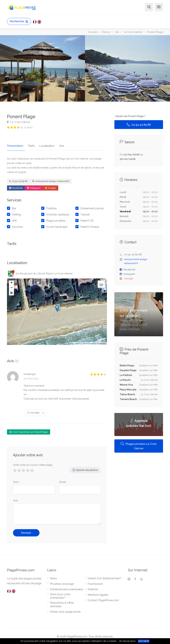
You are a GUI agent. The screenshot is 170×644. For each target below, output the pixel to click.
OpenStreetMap (89, 342)
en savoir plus (127, 641)
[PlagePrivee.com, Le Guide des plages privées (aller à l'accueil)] (22, 7)
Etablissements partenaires (67, 588)
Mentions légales (98, 593)
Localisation (44, 144)
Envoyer (26, 531)
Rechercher (19, 21)
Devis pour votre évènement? (60, 595)
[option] (127, 68)
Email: (63, 481)
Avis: (16, 499)
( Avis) (28, 127)
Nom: (16, 481)
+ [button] (12, 282)
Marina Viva (126, 385)
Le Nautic (125, 380)
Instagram (34, 186)
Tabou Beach (127, 394)
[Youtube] (141, 578)
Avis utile (35, 411)
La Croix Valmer (19, 122)
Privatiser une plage (62, 583)
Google (51, 186)
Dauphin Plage (128, 370)
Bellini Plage (127, 365)
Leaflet (77, 342)
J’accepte (144, 641)
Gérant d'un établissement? (105, 577)
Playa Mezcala (128, 390)
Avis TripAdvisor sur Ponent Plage (29, 430)
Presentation (15, 144)
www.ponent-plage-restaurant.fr (51, 180)
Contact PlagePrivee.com (103, 599)
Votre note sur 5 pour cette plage (33, 464)
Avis (57, 144)
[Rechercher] (148, 7)
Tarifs (30, 144)
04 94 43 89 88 (18, 180)
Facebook (16, 186)
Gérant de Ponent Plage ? (130, 116)
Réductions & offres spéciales (62, 603)
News (53, 577)
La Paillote (126, 375)
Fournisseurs (95, 583)
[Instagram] (129, 578)
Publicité (93, 588)
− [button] (12, 286)
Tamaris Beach (128, 399)
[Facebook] (135, 578)
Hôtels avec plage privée (65, 610)
